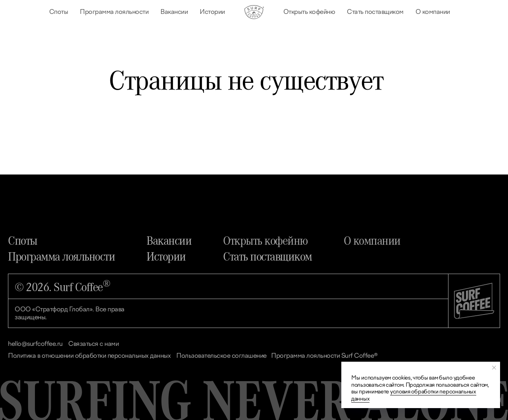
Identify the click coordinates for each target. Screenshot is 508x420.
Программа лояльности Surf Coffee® (324, 356)
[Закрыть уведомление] (494, 368)
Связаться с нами (93, 344)
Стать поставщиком (375, 12)
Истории (212, 12)
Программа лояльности (114, 12)
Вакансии (174, 12)
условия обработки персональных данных (414, 395)
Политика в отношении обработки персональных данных (89, 356)
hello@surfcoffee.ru (35, 344)
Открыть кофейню (309, 12)
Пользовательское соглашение (221, 356)
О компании (433, 12)
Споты (59, 12)
